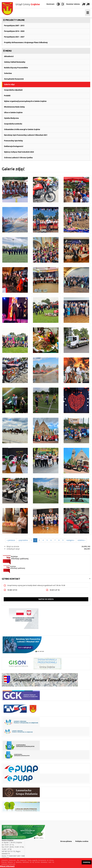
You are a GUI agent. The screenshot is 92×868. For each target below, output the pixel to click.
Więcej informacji (7, 866)
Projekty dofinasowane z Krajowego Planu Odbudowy (26, 42)
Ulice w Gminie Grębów (13, 112)
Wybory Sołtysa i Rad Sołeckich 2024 (19, 152)
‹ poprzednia (23, 540)
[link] (46, 20)
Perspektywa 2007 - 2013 (14, 26)
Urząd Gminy (28, 4)
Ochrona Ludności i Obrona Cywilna (18, 158)
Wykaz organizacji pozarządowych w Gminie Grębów (25, 101)
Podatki (7, 96)
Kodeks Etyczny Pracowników (16, 68)
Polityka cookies (82, 841)
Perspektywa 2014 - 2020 (14, 31)
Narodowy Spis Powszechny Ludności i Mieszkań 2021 (26, 135)
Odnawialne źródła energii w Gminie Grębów (22, 129)
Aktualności (9, 56)
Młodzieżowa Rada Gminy (14, 107)
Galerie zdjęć (9, 84)
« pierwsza (11, 540)
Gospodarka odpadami (13, 90)
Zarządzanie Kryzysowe (14, 79)
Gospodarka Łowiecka (13, 124)
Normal (63, 4)
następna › (70, 540)
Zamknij (87, 862)
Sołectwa (8, 73)
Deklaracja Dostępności (14, 146)
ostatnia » (81, 540)
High (58, 4)
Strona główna (66, 841)
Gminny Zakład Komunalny (15, 62)
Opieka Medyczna (11, 118)
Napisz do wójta (46, 599)
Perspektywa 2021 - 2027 (14, 37)
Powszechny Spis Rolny (13, 141)
